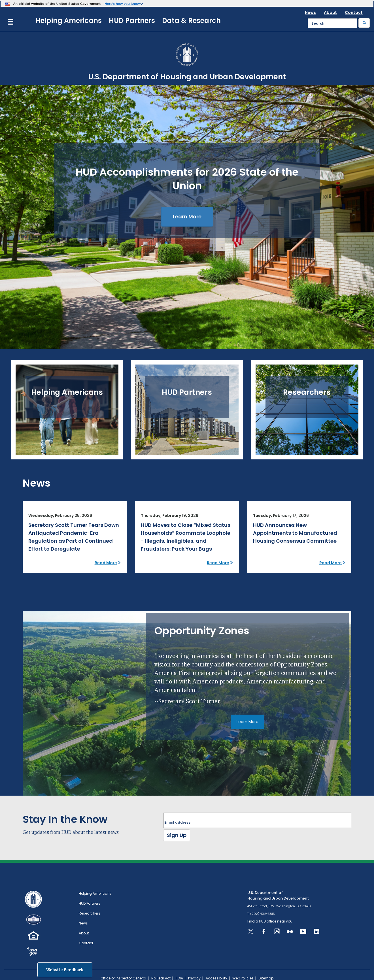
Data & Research (191, 21)
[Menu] (10, 21)
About (330, 12)
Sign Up (177, 835)
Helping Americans (69, 21)
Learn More (187, 217)
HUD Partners (132, 21)
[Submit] (364, 23)
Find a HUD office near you (270, 921)
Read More (106, 563)
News (310, 12)
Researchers (90, 913)
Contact (354, 12)
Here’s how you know (122, 4)
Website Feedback (65, 970)
